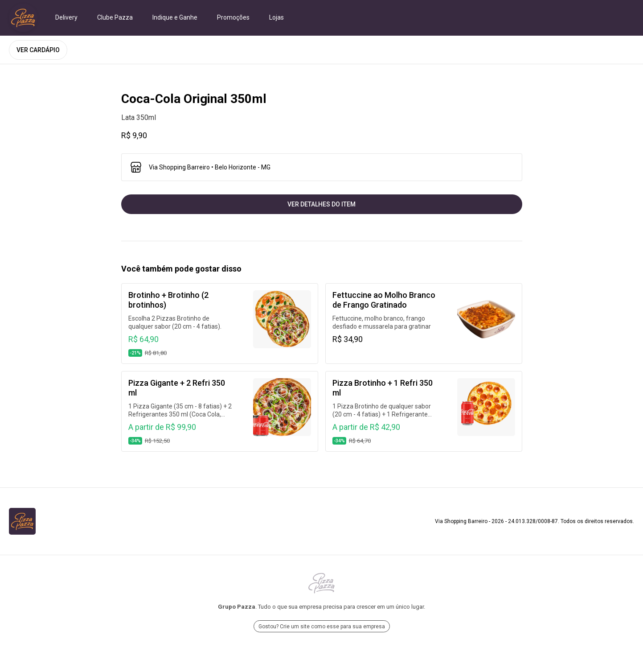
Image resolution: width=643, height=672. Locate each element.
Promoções (233, 17)
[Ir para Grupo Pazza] (321, 583)
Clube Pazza (115, 17)
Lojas (276, 17)
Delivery (66, 17)
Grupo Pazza (237, 607)
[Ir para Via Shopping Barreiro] (23, 18)
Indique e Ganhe (175, 17)
